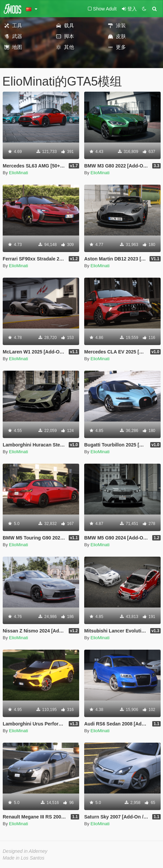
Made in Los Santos (24, 858)
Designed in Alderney (25, 851)
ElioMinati (19, 173)
